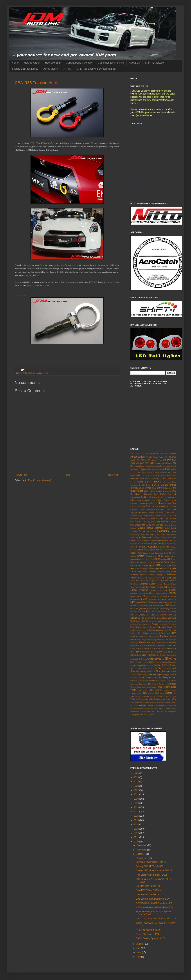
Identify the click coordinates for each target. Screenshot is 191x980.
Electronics (140, 525)
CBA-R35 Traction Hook (36, 83)
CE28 (153, 500)
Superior (173, 675)
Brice (154, 488)
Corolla (150, 510)
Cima (169, 503)
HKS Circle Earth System (148, 930)
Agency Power (156, 460)
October (141, 854)
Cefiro (160, 500)
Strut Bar (160, 671)
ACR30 (149, 457)
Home (15, 63)
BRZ (175, 488)
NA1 (159, 609)
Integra (160, 575)
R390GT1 (134, 636)
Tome (153, 687)
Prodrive (173, 630)
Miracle (155, 602)
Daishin (159, 516)
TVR (175, 693)
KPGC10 (159, 587)
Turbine (168, 693)
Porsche (145, 627)
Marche (160, 596)
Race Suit (143, 636)
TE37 (169, 681)
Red (149, 642)
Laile (174, 587)
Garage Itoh (164, 547)
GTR (174, 559)
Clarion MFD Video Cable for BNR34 (154, 870)
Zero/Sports (172, 712)
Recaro (143, 642)
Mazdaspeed (136, 599)
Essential (134, 531)
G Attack (160, 544)
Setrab (136, 659)
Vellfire (141, 699)
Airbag (157, 463)
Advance (172, 457)
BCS (174, 475)
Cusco (173, 513)
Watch (161, 702)
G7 (140, 547)
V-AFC (153, 696)
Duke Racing (144, 522)
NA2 (163, 609)
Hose (174, 565)
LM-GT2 (165, 593)
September (142, 858)
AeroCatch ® (51, 69)
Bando (163, 475)
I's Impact (139, 568)
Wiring (151, 708)
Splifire (157, 665)
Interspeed (142, 578)
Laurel (160, 590)
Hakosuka (135, 562)
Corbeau (142, 510)
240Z (132, 454)
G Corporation (171, 544)
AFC (143, 460)
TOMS (133, 690)
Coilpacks (164, 506)
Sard (133, 655)
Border (142, 485)
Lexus (146, 593)
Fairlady (135, 534)
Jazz (174, 578)
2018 (137, 807)
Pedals (155, 624)
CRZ (161, 513)
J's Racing (167, 578)
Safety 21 (166, 652)
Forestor (163, 538)
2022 (137, 790)
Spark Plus (166, 662)
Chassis (162, 503)
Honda (163, 565)
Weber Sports (171, 702)
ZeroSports (135, 715)
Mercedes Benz (154, 599)
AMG (168, 466)
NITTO (67, 69)
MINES (144, 602)
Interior (134, 578)
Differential (143, 519)
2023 (137, 786)
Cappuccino (135, 497)
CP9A (168, 510)
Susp (160, 678)
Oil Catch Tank (164, 615)
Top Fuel (143, 690)
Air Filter (149, 463)
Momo (142, 605)
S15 (153, 652)
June (139, 952)
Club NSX (141, 506)
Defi (175, 516)
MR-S (169, 605)
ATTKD (163, 473)
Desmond (134, 519)
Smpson (138, 662)
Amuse (173, 466)
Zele (153, 711)
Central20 (134, 503)
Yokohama (135, 712)
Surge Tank (151, 678)
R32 (169, 633)
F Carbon (172, 531)
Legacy (173, 590)
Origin (139, 621)
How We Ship (53, 63)
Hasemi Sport (162, 562)
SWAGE (134, 681)
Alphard (141, 466)
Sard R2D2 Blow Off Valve (149, 890)
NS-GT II (158, 612)
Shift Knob (143, 659)
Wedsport (134, 706)
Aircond (164, 463)
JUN (146, 581)
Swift (140, 681)
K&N (171, 581)
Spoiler (173, 665)
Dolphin (173, 519)
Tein (149, 684)
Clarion (133, 506)
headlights (149, 565)
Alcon (170, 463)
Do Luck (165, 519)
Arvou (133, 473)
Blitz (165, 478)
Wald (137, 702)
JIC (137, 581)
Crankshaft (143, 513)
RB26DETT (161, 640)
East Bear (160, 522)
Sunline (138, 675)
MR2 (174, 605)
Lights (157, 593)
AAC (162, 454)
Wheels (143, 705)
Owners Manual (170, 621)
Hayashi (173, 562)
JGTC (133, 581)
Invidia (150, 578)
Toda (148, 687)
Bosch (149, 485)
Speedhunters (143, 665)
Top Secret (155, 690)
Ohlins (142, 615)
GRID (161, 556)
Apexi (144, 469)
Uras (140, 696)
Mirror (161, 602)
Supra (142, 678)
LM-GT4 (173, 593)
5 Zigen (151, 454)
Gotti (166, 553)
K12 (175, 581)
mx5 (150, 609)
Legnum (134, 593)
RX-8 (139, 652)
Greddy (141, 556)
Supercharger (163, 674)
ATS (152, 473)
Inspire (161, 572)
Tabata (152, 681)
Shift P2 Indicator (155, 63)
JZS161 (157, 581)
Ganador (153, 547)
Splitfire (165, 665)
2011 (137, 837)
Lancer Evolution (139, 590)
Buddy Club (149, 491)
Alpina (147, 466)
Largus (153, 590)
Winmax (144, 708)
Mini (150, 602)
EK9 (132, 525)
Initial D (146, 572)
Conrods (134, 510)
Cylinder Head (136, 516)
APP (149, 469)
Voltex (163, 699)
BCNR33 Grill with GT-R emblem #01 (154, 903)
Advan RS (163, 457)
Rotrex (139, 649)
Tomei (159, 687)
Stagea (161, 668)
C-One (166, 491)
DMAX (158, 519)
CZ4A (146, 516)
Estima (142, 531)
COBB (156, 506)
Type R (134, 696)
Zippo (151, 715)
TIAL (144, 687)
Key (148, 587)
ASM (138, 472)
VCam (174, 696)
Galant (145, 547)
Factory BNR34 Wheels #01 (150, 866)
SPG (151, 665)
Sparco (159, 662)
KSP (166, 587)
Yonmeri (143, 712)
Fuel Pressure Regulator (149, 541)
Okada (165, 618)
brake (166, 485)
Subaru (169, 671)
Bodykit (158, 482)
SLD (132, 662)
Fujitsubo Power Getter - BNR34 (152, 862)
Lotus (133, 596)
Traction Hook (41, 373)
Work (161, 708)
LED (166, 590)
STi (153, 671)
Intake (167, 572)
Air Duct (140, 463)
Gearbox (173, 550)
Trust (157, 693)
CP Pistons (159, 510)
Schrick (138, 655)
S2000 (159, 652)
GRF (155, 556)
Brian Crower (145, 488)
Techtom (142, 684)
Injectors (154, 572)
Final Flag (134, 538)
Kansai (152, 584)
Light (151, 593)
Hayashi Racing (137, 565)
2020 (137, 799)
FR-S (169, 538)
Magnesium (151, 596)
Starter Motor (171, 668)
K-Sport (165, 581)
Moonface (150, 605)
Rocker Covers (165, 646)
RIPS (155, 646)
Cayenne (146, 500)
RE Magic (134, 642)
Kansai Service (163, 584)
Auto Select (136, 475)
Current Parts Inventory (79, 63)
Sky (163, 659)
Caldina (139, 494)
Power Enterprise (158, 627)
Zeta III (142, 715)
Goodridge (159, 553)
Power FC (172, 627)
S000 (148, 652)
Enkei (167, 528)
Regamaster (157, 642)
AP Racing (135, 469)
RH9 (150, 646)
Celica (166, 500)
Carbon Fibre (156, 497)
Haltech (144, 562)
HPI (132, 568)
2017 (137, 812)
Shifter (151, 659)
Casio (138, 500)
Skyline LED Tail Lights (25, 69)
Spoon (133, 668)
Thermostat (171, 684)
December (142, 845)
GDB (158, 550)
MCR (145, 599)
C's (132, 494)
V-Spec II (161, 696)
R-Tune (162, 633)
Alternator (154, 466)
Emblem (150, 525)
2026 (137, 773)
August (140, 944)
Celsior (174, 500)
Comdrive (173, 506)
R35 (25, 373)
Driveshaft (134, 522)
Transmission (136, 693)
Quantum (154, 633)
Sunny (144, 675)
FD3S (147, 534)
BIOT (159, 479)
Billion (154, 479)
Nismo (150, 611)
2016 (137, 816)
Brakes (173, 485)
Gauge (146, 550)
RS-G (158, 649)
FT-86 (137, 541)
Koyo (153, 587)
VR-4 (174, 699)
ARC (167, 469)
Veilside (134, 699)
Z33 (148, 712)
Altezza (162, 466)
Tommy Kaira (170, 687)
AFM (148, 460)
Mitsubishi (168, 602)
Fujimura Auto (136, 544)
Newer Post (21, 475)
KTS (170, 587)
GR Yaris (173, 553)
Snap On (145, 662)
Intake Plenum (147, 575)
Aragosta (160, 469)
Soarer (152, 662)
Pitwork (173, 624)
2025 (137, 777)
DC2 (164, 516)
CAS (132, 500)
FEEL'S (153, 534)
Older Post (113, 475)
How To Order (32, 63)
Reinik (133, 646)
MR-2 (163, 605)
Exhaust (162, 531)
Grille (167, 556)
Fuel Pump (164, 541)
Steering (135, 671)
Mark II (166, 596)
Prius (166, 630)
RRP (154, 649)
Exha (154, 531)
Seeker (167, 655)
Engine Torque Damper (151, 528)
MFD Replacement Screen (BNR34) (97, 69)
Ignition (151, 568)
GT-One (164, 559)
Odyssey (134, 615)
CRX (156, 513)
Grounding (135, 559)
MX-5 (145, 609)
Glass (152, 553)
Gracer (133, 556)
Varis (168, 696)
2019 (137, 803)
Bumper (159, 491)
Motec (157, 605)
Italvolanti (157, 578)
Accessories (138, 457)
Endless (160, 525)
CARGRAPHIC (170, 497)
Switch (145, 681)
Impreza (172, 568)
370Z (144, 454)
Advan (155, 457)
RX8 (144, 652)
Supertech (134, 678)
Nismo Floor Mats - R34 (148, 934)
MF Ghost (172, 599)
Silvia (158, 659)
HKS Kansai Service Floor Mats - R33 (154, 907)
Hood (169, 565)
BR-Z (160, 485)
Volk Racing (154, 699)
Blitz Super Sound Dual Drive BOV (153, 899)
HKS (157, 565)
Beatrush (134, 478)
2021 (137, 794)
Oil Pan (141, 618)
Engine (167, 525)
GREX (149, 556)
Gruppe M (143, 559)
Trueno (151, 693)
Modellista (134, 605)
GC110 (152, 550)
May (139, 957)
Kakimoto (144, 584)
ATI (149, 473)
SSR (144, 668)
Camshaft (172, 494)
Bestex (148, 479)
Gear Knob (164, 550)
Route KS (146, 649)
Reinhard (173, 642)
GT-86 (157, 559)
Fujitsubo (146, 544)
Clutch (149, 506)
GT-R (170, 559)
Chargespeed (144, 503)
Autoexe (156, 475)
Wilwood (160, 705)
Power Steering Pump (139, 630)
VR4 (132, 702)
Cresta (151, 513)
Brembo (134, 488)
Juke (141, 581)
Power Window (156, 630)
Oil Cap (150, 615)
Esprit (174, 528)
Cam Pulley (160, 494)
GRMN (174, 556)
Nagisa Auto (171, 609)
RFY (145, 646)
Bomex (167, 482)
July (139, 948)
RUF (174, 649)
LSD (144, 596)
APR (154, 469)
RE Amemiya (171, 640)
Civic (174, 503)
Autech (174, 473)
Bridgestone (167, 488)
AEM (138, 460)
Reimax (165, 642)
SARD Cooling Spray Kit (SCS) (151, 938)
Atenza (144, 473)
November (142, 850)
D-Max (152, 516)
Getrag (133, 553)
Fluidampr (155, 538)
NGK (144, 612)
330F (138, 454)
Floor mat (146, 537)
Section (160, 655)
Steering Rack (145, 671)
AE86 (133, 460)
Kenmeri (142, 587)
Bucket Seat (137, 491)
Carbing (145, 497)
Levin (140, 593)
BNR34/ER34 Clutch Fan (148, 886)
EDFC (174, 522)
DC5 (170, 516)
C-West (173, 491)
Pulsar (146, 633)
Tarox (163, 681)
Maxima (173, 596)
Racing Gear (154, 636)
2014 (137, 824)
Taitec (158, 681)
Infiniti (139, 572)
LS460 (138, 596)
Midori (138, 602)
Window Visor (171, 706)
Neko (139, 612)
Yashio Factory (170, 708)
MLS (174, 602)
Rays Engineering (149, 640)
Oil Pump (149, 618)
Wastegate (144, 702)
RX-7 (133, 652)
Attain (157, 473)
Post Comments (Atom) (40, 480)
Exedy (148, 531)
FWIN (153, 544)
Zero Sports (161, 711)
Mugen (139, 609)
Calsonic (148, 494)
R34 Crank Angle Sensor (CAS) (151, 875)
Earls (153, 522)
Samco (174, 652)
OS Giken (147, 621)
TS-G (162, 693)
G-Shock (134, 547)
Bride (159, 488)
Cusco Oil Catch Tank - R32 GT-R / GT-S (156, 919)
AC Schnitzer (171, 454)
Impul (133, 572)
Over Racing (157, 621)
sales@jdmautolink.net (142, 115)
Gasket (140, 550)
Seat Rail (146, 655)
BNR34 (148, 482)
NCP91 (133, 612)
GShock (151, 559)
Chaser (154, 503)
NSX (165, 612)
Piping (161, 624)
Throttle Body (136, 687)
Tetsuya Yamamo (158, 684)
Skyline (31, 373)
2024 (137, 782)
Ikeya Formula (161, 568)
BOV (154, 485)
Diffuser (152, 519)
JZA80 (151, 581)
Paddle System (136, 624)
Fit (140, 537)
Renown (139, 646)
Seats (154, 655)
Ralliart (138, 639)
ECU (168, 522)
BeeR (142, 479)
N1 (155, 609)
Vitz (147, 699)
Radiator (164, 636)
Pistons (167, 624)
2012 (137, 833)
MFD (133, 602)
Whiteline (151, 706)
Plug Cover (136, 627)
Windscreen (135, 708)
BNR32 (140, 482)
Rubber (169, 649)
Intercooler (171, 575)
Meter (164, 599)
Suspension (169, 677)
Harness (151, 562)
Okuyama (172, 618)
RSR (163, 649)
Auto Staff (147, 475)
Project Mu (136, 633)
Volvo (169, 699)
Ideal (145, 568)
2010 (137, 842)
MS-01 (133, 609)
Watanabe (154, 702)
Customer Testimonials (111, 63)
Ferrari (174, 534)
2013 (137, 829)
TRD (145, 693)
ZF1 (147, 715)
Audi (168, 473)
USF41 (146, 696)
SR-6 (139, 668)
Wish (156, 708)
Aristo (174, 469)
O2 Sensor (172, 612)
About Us (134, 63)
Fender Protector (164, 534)
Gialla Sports (143, 553)
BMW (170, 478)
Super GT (152, 674)
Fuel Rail (172, 541)
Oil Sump (158, 618)
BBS (169, 475)
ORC (133, 621)
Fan (142, 534)
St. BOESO (152, 668)
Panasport (147, 624)
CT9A (167, 513)
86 (157, 454)
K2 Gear (134, 584)
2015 (137, 820)
